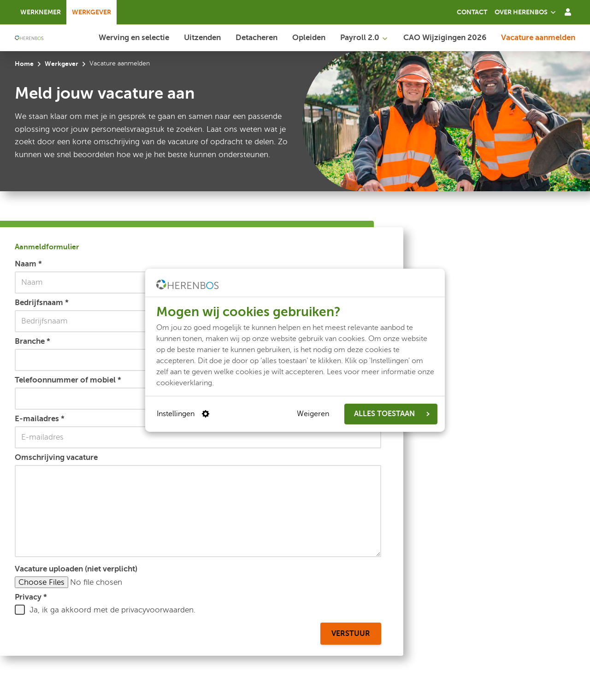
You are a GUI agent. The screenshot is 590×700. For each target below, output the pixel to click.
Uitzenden (202, 37)
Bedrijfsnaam (42, 302)
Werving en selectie (134, 37)
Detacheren (257, 37)
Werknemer (41, 12)
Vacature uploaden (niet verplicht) (76, 569)
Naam (28, 264)
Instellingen (183, 414)
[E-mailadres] (198, 437)
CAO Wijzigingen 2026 (445, 37)
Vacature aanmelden (538, 37)
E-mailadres (40, 418)
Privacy (31, 597)
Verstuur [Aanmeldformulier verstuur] (351, 634)
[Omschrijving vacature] (198, 511)
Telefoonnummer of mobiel (68, 380)
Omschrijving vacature (56, 457)
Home (24, 64)
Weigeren (313, 414)
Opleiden (309, 37)
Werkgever (91, 12)
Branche (32, 341)
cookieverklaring (184, 382)
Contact (472, 12)
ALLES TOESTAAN (392, 414)
